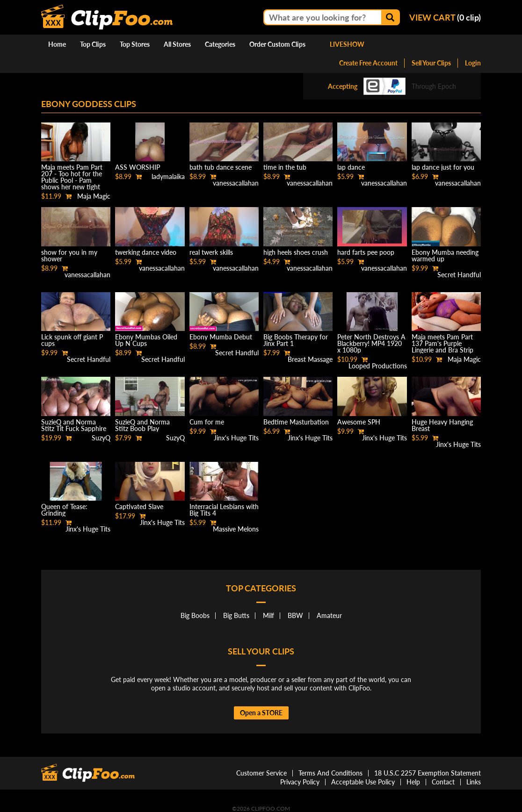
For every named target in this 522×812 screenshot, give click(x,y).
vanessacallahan (236, 183)
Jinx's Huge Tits (236, 438)
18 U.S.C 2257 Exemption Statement (428, 773)
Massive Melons (236, 529)
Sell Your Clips (431, 63)
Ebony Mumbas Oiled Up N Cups (146, 340)
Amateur (329, 615)
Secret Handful (459, 275)
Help (413, 782)
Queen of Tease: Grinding (64, 510)
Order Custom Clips (277, 44)
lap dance (351, 167)
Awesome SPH (359, 422)
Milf (268, 615)
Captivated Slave (139, 507)
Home (57, 44)
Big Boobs (195, 615)
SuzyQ (101, 438)
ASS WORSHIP (138, 167)
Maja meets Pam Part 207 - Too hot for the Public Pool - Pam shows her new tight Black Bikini (72, 180)
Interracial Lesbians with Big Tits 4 (224, 510)
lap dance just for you (443, 167)
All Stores (177, 44)
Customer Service (261, 773)
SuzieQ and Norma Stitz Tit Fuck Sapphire (74, 425)
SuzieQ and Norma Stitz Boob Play (142, 425)
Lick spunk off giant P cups (72, 340)
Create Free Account (368, 63)
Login (473, 63)
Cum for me (207, 422)
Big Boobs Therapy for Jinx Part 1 (296, 340)
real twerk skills (211, 252)
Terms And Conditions (330, 773)
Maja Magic (94, 196)
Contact (443, 782)
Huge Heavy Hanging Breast (442, 425)
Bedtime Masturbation (296, 422)
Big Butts (236, 615)
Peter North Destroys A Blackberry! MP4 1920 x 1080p (371, 343)
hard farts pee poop (366, 252)
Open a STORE (261, 713)
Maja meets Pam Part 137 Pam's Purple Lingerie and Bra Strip (442, 343)
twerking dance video (146, 252)
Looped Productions (378, 366)
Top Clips (93, 44)
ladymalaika (168, 176)
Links (474, 782)
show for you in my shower (69, 255)
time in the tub (285, 167)
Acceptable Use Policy (363, 782)
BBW (295, 615)
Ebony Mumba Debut (221, 337)
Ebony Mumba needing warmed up (445, 255)
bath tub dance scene (221, 167)
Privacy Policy (300, 782)
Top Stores (135, 44)
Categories (220, 44)
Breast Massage (310, 359)
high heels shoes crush (296, 252)
